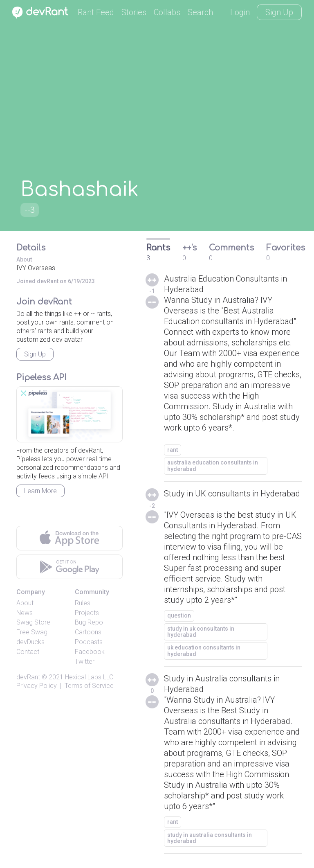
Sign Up (279, 12)
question (179, 615)
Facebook (90, 652)
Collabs (167, 12)
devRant (28, 677)
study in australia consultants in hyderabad (210, 838)
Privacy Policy (37, 686)
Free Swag (32, 632)
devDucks (30, 642)
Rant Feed (96, 12)
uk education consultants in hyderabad (204, 650)
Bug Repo (89, 622)
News (25, 613)
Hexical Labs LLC (89, 677)
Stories (134, 12)
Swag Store (33, 622)
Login (240, 12)
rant (173, 450)
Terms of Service (89, 686)
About (25, 603)
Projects (87, 613)
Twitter (85, 662)
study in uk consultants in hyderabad (201, 632)
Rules (83, 603)
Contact (28, 652)
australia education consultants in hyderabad (213, 466)
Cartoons (88, 632)
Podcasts (89, 642)
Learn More (40, 491)
